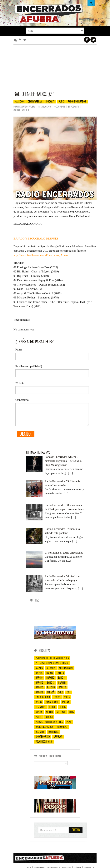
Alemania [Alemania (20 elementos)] (51, 668)
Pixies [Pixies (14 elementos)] (38, 717)
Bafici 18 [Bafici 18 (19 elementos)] (39, 692)
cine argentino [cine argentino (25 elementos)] (43, 697)
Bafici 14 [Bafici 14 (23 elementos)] (62, 683)
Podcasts (75, 107)
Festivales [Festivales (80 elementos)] (40, 707)
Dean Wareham (35, 102)
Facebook (87, 40)
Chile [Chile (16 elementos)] (60, 692)
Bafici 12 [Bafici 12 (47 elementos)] (39, 683)
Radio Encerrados (77, 102)
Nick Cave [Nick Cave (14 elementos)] (61, 712)
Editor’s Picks (21, 40)
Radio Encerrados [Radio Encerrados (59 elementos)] (44, 727)
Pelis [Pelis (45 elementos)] (71, 712)
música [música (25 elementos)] (39, 712)
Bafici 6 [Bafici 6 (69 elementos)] (39, 673)
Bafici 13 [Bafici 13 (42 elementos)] (51, 683)
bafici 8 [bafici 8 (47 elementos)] (60, 673)
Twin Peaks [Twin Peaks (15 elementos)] (53, 732)
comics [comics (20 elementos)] (57, 697)
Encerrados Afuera (26, 107)
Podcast (50, 102)
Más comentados (16, 40)
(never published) (29, 366)
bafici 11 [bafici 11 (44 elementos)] (62, 678)
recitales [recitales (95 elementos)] (40, 732)
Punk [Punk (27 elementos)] (69, 722)
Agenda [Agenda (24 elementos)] (39, 668)
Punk (61, 102)
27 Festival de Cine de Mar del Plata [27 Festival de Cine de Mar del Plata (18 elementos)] (52, 663)
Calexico (20, 102)
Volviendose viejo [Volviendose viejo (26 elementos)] (44, 742)
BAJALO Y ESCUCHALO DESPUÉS (36, 239)
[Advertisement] (55, 70)
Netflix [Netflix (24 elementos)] (50, 712)
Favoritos (25, 40)
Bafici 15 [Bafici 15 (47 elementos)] (39, 687)
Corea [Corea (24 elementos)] (67, 697)
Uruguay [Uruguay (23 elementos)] (58, 737)
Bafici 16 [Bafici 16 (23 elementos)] (51, 687)
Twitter (93, 40)
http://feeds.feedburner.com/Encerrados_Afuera (41, 255)
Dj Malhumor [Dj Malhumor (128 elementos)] (52, 702)
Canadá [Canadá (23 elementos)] (51, 692)
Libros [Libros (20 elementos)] (63, 707)
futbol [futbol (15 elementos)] (52, 707)
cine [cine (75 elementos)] (68, 692)
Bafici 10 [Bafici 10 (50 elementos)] (50, 678)
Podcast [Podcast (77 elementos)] (49, 717)
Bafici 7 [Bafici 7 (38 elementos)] (50, 673)
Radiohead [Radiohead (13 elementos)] (62, 727)
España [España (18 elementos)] (66, 702)
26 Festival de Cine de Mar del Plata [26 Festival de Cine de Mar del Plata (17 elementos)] (52, 658)
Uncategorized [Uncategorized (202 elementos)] (43, 737)
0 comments (60, 107)
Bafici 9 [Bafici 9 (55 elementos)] (39, 678)
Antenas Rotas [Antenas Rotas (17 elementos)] (66, 668)
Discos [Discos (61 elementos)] (39, 702)
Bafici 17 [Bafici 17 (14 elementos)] (62, 687)
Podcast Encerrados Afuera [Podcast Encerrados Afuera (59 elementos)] (49, 722)
